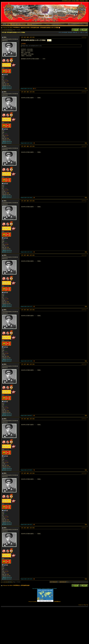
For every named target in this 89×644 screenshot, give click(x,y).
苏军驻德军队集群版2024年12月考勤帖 (49, 28)
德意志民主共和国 (25, 28)
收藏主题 (75, 32)
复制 (33, 37)
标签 (14, 24)
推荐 (17, 24)
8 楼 (34, 525)
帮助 (87, 1)
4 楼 (34, 307)
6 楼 (34, 416)
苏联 (8, 84)
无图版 (77, 1)
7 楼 (34, 470)
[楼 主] (34, 89)
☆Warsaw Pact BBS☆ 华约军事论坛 (11, 28)
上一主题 (80, 32)
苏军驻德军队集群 (35, 28)
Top (87, 605)
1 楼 (34, 143)
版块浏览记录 (63, 582)
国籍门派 (30, 24)
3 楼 (34, 252)
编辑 (28, 37)
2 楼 (34, 198)
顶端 (86, 89)
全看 (31, 37)
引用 (22, 37)
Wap (85, 605)
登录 (8, 24)
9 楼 (34, 579)
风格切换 (82, 1)
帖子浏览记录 (54, 582)
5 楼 (34, 361)
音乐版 (74, 1)
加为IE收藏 (64, 32)
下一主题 (85, 32)
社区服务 (24, 24)
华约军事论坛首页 (66, 1)
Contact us (81, 605)
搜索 (20, 24)
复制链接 (70, 32)
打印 (60, 32)
